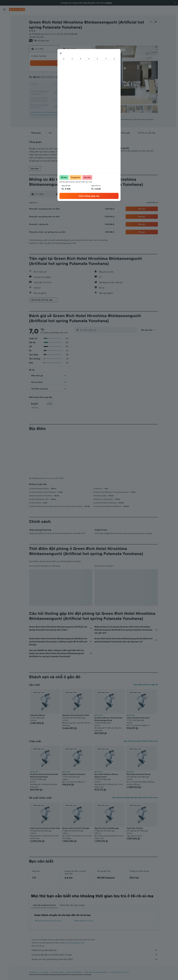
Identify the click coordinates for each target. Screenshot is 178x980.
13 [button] (67, 85)
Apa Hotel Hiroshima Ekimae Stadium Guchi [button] (106, 775)
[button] (175, 3)
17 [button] (48, 91)
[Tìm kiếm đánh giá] (108, 330)
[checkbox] (42, 406)
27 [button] (67, 97)
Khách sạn (45, 972)
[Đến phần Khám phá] (4, 35)
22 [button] (79, 91)
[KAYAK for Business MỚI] (4, 46)
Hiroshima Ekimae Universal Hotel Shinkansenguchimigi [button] (108, 719)
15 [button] (79, 85)
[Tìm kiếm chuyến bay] (4, 17)
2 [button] (85, 72)
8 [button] (79, 79)
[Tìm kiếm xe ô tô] (4, 28)
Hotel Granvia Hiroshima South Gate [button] (45, 828)
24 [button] (48, 97)
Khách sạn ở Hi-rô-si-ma (84, 921)
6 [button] (67, 79)
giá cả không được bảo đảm (75, 943)
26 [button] (61, 97)
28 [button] (73, 97)
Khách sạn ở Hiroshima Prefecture (96, 972)
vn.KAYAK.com (34, 972)
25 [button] (55, 97)
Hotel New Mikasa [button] (38, 715)
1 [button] (79, 72)
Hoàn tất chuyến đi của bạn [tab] (44, 905)
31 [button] (49, 103)
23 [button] (85, 91)
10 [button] (49, 85)
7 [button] (73, 79)
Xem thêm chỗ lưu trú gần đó (146, 685)
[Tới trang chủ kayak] (17, 9)
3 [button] (49, 79)
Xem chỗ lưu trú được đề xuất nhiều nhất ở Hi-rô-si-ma (135, 798)
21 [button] (73, 91)
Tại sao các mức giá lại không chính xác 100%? (95, 959)
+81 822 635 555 (36, 37)
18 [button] (55, 91)
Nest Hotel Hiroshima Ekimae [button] (139, 774)
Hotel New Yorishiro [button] (135, 828)
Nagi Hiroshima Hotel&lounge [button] (107, 828)
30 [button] (85, 97)
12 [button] (61, 85)
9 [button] (85, 79)
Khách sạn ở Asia (58, 972)
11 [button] (55, 85)
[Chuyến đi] (4, 53)
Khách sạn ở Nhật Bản (74, 972)
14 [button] (73, 85)
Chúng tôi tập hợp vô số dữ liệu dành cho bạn (95, 955)
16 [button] (85, 85)
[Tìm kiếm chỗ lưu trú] (4, 23)
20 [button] (67, 91)
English (109, 3)
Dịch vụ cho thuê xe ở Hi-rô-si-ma (48, 921)
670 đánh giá (43, 41)
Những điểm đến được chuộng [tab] (72, 905)
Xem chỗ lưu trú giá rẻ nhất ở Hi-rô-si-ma (141, 741)
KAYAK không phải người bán (95, 950)
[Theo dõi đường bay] (4, 40)
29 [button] (79, 97)
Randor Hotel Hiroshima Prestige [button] (76, 828)
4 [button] (55, 79)
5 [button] (61, 79)
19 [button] (61, 91)
